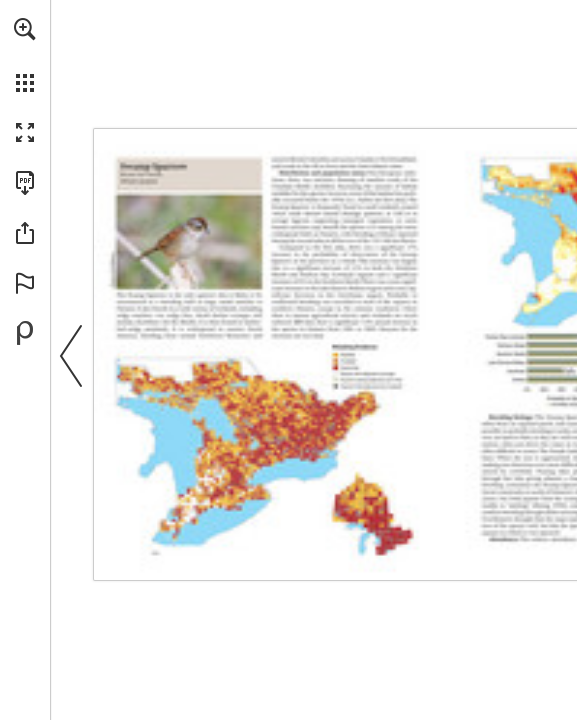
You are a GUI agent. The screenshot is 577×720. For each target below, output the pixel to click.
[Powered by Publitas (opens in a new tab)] (25, 333)
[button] (25, 29)
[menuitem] (25, 55)
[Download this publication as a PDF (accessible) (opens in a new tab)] (25, 183)
